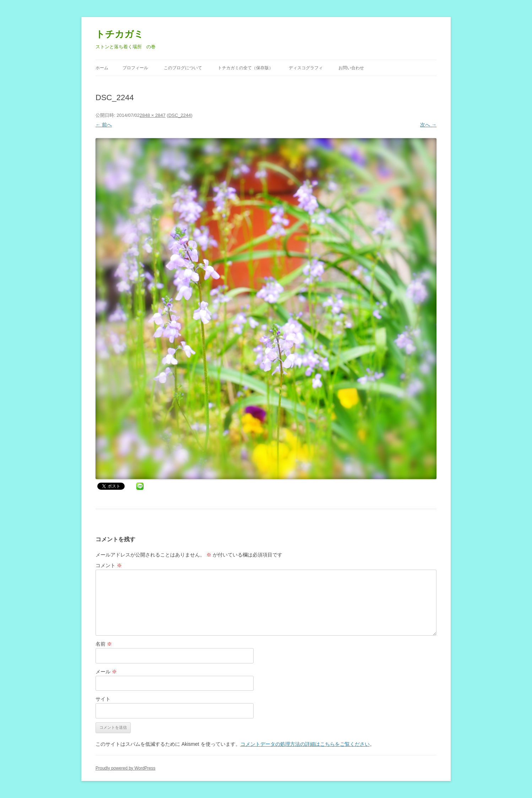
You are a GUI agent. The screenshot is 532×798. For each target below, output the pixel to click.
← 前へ (104, 125)
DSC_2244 (180, 115)
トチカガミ (120, 34)
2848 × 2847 (153, 115)
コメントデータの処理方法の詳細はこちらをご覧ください (305, 744)
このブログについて (183, 68)
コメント (109, 565)
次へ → (428, 125)
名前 (104, 644)
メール (106, 672)
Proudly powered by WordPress (126, 768)
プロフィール (135, 68)
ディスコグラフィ (306, 68)
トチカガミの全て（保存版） (245, 68)
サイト (103, 699)
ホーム (102, 68)
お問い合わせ (351, 68)
